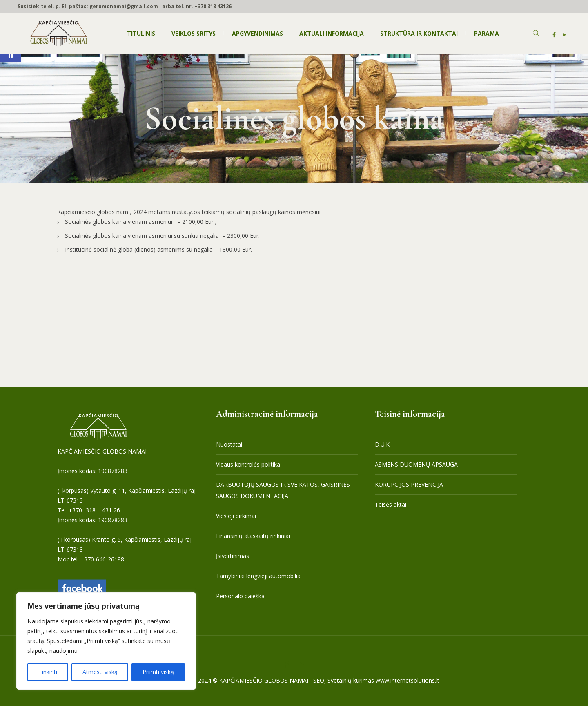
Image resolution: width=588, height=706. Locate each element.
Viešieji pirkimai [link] (236, 516)
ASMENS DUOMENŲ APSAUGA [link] (416, 464)
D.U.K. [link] (383, 444)
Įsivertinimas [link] (233, 556)
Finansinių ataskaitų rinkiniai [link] (253, 536)
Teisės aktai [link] (391, 504)
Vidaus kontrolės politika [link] (248, 464)
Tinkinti (48, 672)
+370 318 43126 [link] (213, 6)
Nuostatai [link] (229, 444)
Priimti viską (158, 672)
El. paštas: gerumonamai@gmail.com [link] (110, 6)
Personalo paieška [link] (240, 596)
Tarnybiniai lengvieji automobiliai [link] (259, 576)
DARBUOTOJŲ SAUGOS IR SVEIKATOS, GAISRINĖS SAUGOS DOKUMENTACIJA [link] (283, 490)
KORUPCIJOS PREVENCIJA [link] (409, 484)
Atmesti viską (100, 672)
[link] (554, 35)
